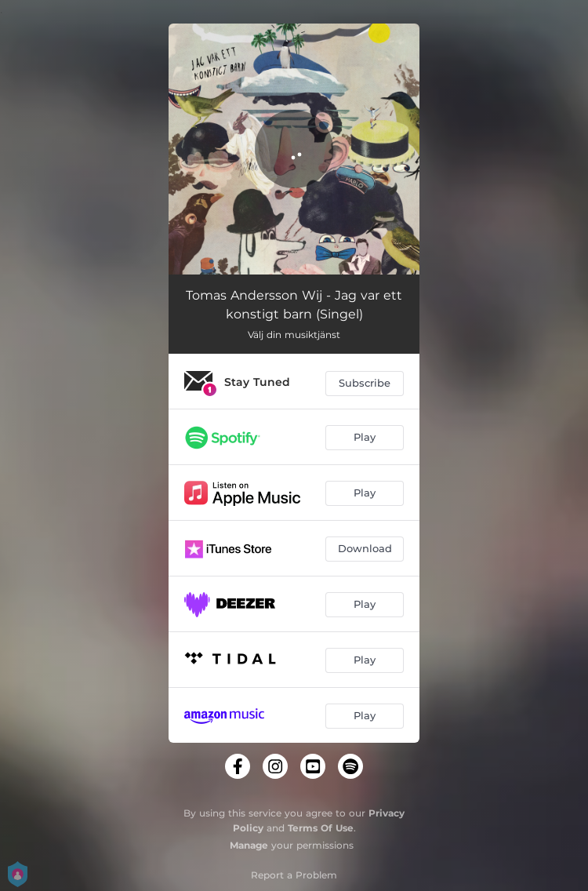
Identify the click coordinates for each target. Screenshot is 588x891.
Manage (249, 845)
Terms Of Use (321, 828)
